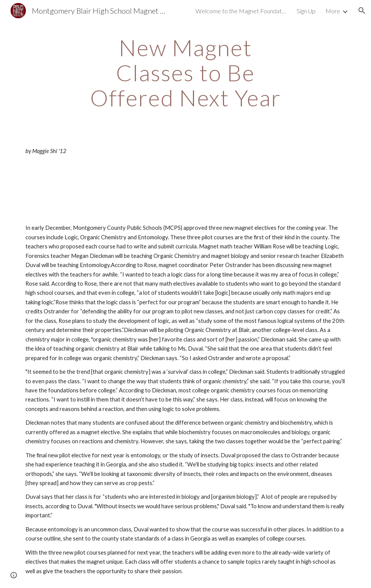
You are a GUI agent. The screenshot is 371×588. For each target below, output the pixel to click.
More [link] (333, 11)
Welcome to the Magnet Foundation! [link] (241, 11)
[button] (362, 11)
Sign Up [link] (306, 11)
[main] (185, 73)
